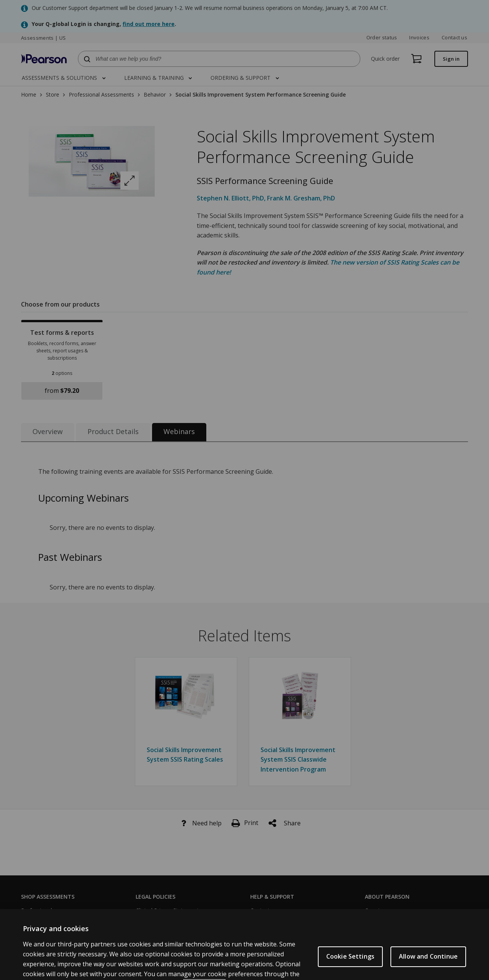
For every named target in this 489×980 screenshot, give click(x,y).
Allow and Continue (428, 969)
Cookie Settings (350, 969)
